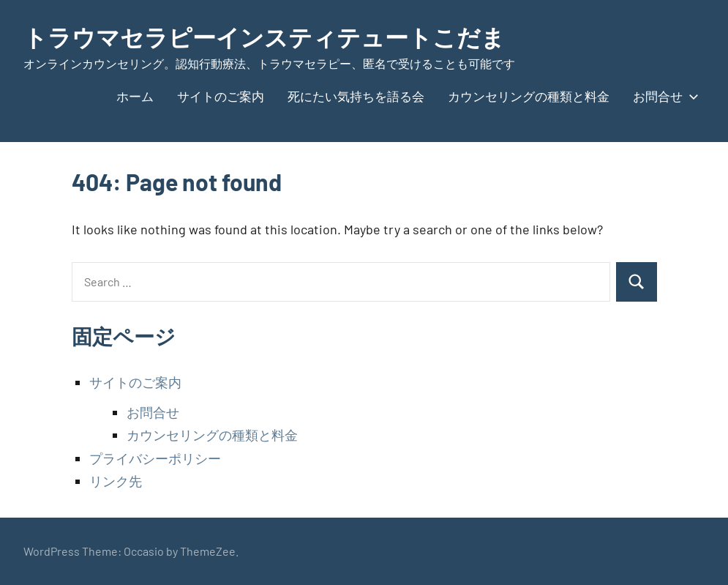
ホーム (135, 96)
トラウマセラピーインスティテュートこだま (264, 37)
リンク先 (116, 481)
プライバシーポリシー (155, 458)
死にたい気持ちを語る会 (356, 96)
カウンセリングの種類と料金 (529, 96)
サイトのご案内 (221, 96)
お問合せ (663, 96)
